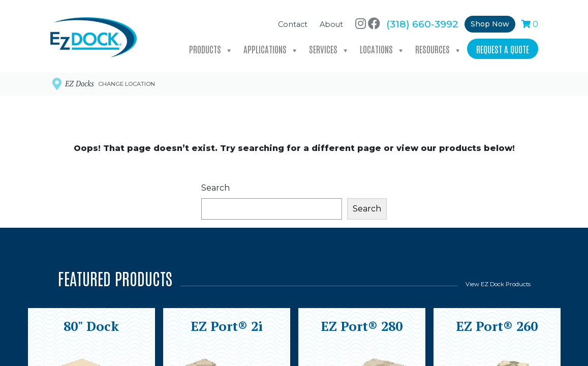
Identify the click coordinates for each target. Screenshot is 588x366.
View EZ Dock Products (498, 284)
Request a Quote (503, 46)
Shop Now (490, 21)
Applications (271, 47)
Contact (293, 22)
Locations (382, 47)
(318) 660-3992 (422, 21)
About (331, 22)
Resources (439, 47)
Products (211, 47)
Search (215, 188)
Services (329, 47)
